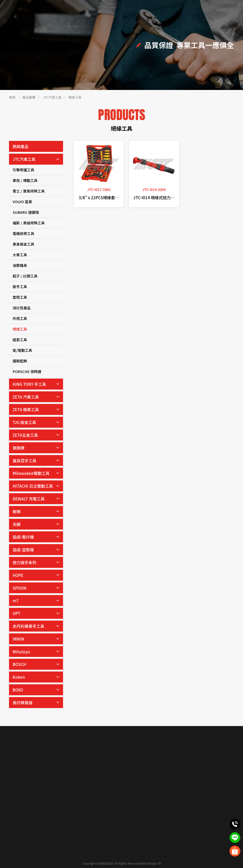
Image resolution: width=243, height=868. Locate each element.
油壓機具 (20, 265)
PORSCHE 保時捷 (27, 371)
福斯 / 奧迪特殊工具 (29, 223)
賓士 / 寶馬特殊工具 (29, 191)
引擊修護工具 (23, 170)
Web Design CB (151, 863)
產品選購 (29, 97)
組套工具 (20, 340)
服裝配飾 (20, 361)
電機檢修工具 (23, 233)
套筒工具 (20, 297)
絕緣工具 (20, 329)
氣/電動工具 (22, 350)
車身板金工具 (23, 244)
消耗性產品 (22, 308)
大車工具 (20, 255)
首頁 (12, 97)
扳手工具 (20, 287)
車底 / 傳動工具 (25, 180)
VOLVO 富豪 (22, 202)
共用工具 (20, 318)
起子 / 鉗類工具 (25, 276)
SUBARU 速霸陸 (26, 212)
